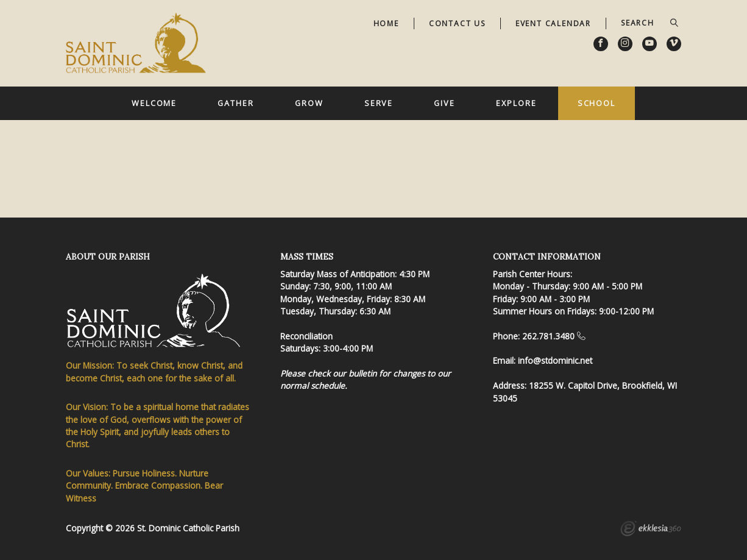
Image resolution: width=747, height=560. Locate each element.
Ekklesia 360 (651, 530)
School (597, 103)
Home (386, 23)
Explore (516, 103)
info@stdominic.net (555, 360)
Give (444, 103)
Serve (379, 103)
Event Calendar (553, 23)
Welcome (154, 103)
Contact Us (457, 23)
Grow (309, 103)
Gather (235, 103)
